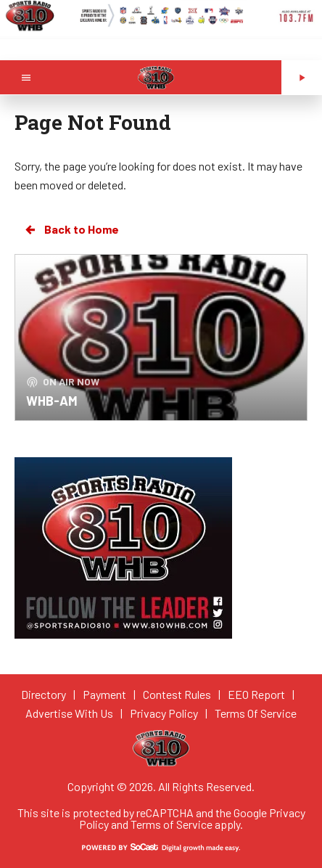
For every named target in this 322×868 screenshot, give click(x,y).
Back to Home (71, 229)
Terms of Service (172, 824)
